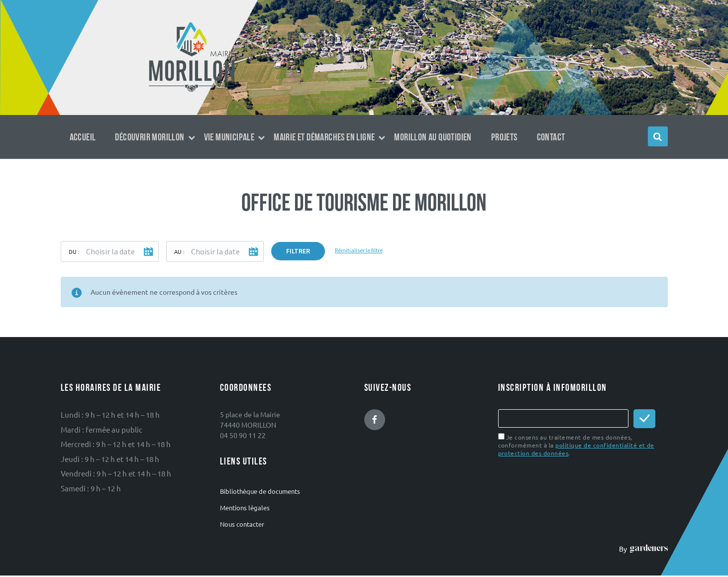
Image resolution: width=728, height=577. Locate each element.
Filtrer (298, 251)
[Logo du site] (192, 91)
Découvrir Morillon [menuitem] (150, 137)
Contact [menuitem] (551, 137)
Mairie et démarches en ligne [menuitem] (324, 137)
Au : (179, 251)
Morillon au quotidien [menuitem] (433, 137)
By (643, 549)
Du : (74, 251)
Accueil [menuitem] (83, 137)
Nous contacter (242, 524)
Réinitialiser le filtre (359, 250)
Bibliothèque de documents (260, 491)
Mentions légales (245, 508)
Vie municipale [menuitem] (229, 137)
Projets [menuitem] (504, 137)
